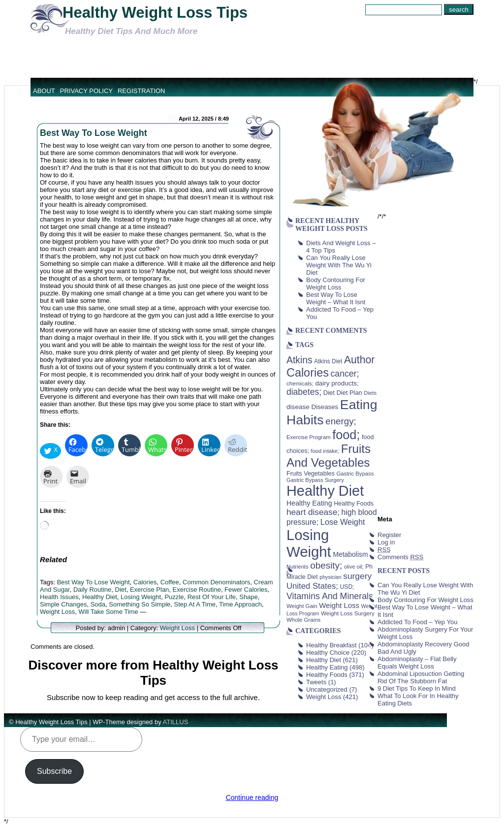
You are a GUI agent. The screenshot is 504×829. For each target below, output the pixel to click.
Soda (98, 604)
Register (389, 535)
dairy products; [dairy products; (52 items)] (337, 383)
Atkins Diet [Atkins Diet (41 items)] (328, 361)
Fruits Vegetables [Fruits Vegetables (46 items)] (311, 474)
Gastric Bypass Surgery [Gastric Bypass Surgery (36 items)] (315, 480)
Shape (249, 597)
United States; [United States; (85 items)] (312, 586)
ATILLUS (176, 722)
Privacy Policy (86, 91)
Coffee (170, 582)
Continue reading (252, 797)
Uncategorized (327, 689)
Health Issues (59, 597)
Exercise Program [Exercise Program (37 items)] (309, 437)
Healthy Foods (327, 675)
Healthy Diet (100, 597)
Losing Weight (141, 597)
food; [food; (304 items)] (346, 435)
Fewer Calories (246, 590)
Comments (400, 557)
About (44, 91)
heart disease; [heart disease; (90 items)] (313, 512)
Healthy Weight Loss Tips (155, 13)
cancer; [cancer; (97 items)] (345, 374)
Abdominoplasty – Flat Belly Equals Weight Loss (417, 663)
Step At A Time (195, 604)
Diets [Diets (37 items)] (370, 393)
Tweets (316, 682)
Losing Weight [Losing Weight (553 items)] (309, 543)
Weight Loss (57, 612)
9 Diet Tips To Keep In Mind (417, 688)
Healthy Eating (327, 667)
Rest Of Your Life (212, 597)
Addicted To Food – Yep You (417, 622)
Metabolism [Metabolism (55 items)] (350, 554)
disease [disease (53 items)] (298, 407)
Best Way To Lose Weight (94, 133)
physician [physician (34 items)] (330, 577)
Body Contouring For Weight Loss (336, 284)
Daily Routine (92, 590)
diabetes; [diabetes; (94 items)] (304, 392)
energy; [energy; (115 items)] (341, 421)
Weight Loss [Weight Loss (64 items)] (339, 606)
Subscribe (54, 771)
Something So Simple (140, 604)
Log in (386, 542)
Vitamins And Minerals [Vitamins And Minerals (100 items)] (330, 596)
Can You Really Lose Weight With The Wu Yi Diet (339, 265)
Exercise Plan (149, 590)
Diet (121, 590)
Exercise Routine (197, 590)
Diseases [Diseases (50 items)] (325, 407)
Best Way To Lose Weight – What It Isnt (336, 298)
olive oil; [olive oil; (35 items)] (354, 567)
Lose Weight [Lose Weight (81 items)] (343, 522)
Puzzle (174, 597)
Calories (145, 582)
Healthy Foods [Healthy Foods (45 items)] (354, 504)
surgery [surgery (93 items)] (357, 576)
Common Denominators (216, 582)
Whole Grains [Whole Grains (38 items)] (303, 620)
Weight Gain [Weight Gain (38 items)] (302, 606)
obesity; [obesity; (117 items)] (326, 565)
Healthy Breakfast (331, 645)
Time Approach (240, 604)
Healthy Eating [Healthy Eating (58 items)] (309, 503)
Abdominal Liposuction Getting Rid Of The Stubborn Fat (421, 677)
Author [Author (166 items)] (360, 360)
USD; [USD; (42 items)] (347, 587)
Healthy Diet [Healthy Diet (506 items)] (325, 491)
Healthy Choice (328, 653)
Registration (142, 91)
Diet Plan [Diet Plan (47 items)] (349, 393)
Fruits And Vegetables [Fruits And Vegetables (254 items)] (329, 456)
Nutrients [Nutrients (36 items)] (298, 567)
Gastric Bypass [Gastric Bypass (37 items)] (355, 474)
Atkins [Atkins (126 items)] (299, 360)
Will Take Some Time (109, 612)
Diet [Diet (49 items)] (329, 393)
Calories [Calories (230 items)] (308, 373)
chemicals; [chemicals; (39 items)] (300, 383)
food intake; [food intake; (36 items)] (325, 451)
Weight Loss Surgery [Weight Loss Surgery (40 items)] (348, 613)
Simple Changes (63, 604)
